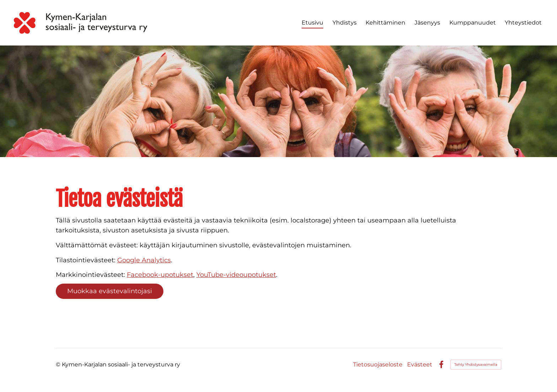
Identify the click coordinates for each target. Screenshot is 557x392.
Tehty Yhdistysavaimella (476, 364)
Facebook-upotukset (160, 275)
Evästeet (420, 365)
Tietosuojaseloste (378, 365)
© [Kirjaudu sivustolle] (59, 364)
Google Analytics (144, 260)
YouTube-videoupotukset (236, 275)
